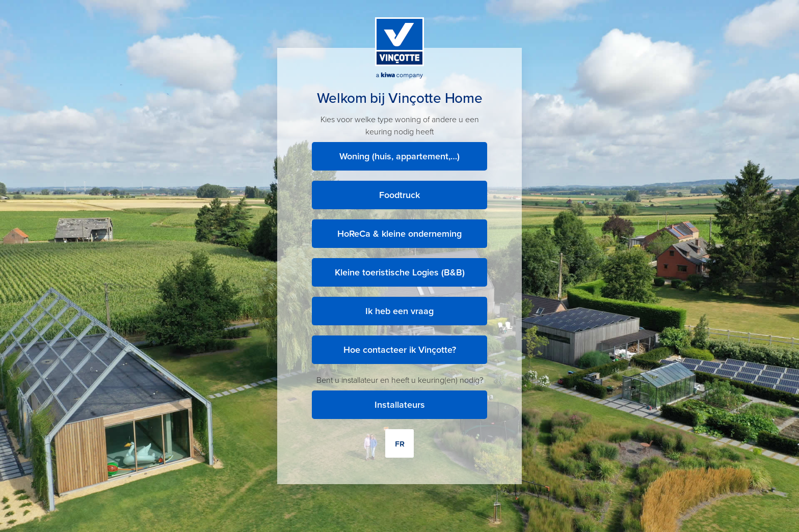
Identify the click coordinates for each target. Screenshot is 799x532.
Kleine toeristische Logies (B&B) (400, 272)
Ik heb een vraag (400, 311)
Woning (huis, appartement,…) (400, 156)
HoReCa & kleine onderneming (400, 234)
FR (400, 443)
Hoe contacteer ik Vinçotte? (400, 350)
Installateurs (400, 405)
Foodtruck (400, 195)
